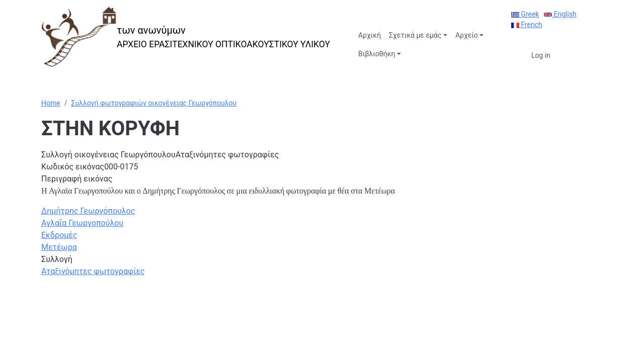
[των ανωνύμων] (186, 37)
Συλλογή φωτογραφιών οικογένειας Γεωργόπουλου (154, 103)
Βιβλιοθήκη (377, 54)
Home (51, 103)
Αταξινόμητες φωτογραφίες (93, 271)
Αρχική (370, 35)
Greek (525, 14)
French (527, 25)
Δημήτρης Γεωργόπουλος (88, 211)
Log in (541, 55)
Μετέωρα (59, 247)
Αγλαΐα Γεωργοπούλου (82, 223)
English (560, 14)
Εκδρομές (59, 235)
